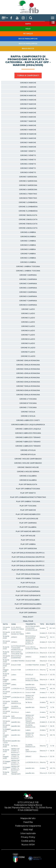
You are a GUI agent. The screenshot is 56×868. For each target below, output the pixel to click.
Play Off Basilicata (28, 484)
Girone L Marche (28, 87)
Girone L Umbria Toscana (28, 271)
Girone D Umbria (28, 245)
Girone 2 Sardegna (28, 181)
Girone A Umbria (28, 232)
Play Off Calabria (28, 527)
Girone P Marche (28, 104)
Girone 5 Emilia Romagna (28, 378)
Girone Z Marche (28, 147)
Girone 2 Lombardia (28, 207)
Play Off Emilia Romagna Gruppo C (28, 561)
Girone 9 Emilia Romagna (28, 395)
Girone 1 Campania (28, 275)
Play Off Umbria (28, 544)
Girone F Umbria (28, 254)
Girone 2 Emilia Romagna (28, 365)
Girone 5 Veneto (28, 168)
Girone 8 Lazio (28, 339)
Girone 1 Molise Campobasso (28, 459)
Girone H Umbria (28, 262)
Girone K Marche (28, 83)
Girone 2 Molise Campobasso (28, 463)
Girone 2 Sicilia (28, 416)
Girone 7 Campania (28, 301)
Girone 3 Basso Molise (28, 467)
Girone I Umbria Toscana (28, 266)
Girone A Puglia (28, 450)
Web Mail (28, 830)
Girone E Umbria (28, 249)
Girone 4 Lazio (28, 322)
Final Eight (28, 617)
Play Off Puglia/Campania (28, 591)
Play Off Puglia (28, 583)
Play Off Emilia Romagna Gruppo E (28, 570)
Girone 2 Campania (28, 279)
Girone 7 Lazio (28, 335)
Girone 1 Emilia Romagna (28, 360)
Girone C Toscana (28, 407)
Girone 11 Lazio (28, 352)
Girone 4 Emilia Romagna (28, 373)
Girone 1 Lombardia (28, 202)
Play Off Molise (28, 536)
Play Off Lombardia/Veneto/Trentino (28, 497)
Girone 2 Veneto (28, 155)
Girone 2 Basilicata (28, 219)
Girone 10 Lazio (28, 348)
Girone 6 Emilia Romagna (28, 382)
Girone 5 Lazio (28, 326)
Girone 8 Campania (28, 305)
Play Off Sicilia (28, 540)
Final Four (28, 621)
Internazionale (28, 833)
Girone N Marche (28, 96)
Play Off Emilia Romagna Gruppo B (28, 557)
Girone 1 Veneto (28, 151)
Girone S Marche (28, 117)
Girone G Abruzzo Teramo (28, 446)
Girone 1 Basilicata (28, 215)
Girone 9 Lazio (28, 343)
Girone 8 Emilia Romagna (28, 390)
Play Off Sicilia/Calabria (28, 600)
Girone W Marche (28, 134)
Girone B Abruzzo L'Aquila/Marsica (28, 425)
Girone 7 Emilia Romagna (28, 386)
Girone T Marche (28, 121)
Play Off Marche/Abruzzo (28, 514)
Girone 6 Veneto (28, 172)
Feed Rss (28, 822)
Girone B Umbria (28, 237)
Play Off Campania (28, 523)
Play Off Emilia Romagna (28, 574)
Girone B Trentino (28, 198)
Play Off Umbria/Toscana (28, 489)
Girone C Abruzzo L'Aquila (28, 429)
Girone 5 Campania (28, 292)
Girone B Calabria (28, 480)
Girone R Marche (28, 113)
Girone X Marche (28, 138)
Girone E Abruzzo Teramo (28, 437)
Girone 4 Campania (28, 288)
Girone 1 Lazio (28, 309)
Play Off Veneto (28, 493)
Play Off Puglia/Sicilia (28, 587)
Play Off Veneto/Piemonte (28, 595)
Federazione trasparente (28, 826)
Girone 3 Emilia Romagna (28, 369)
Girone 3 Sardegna (28, 185)
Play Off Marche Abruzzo (28, 531)
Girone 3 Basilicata (28, 224)
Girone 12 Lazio (28, 356)
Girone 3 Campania (28, 284)
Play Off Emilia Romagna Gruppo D (28, 566)
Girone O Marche (28, 100)
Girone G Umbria (28, 258)
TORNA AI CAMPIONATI (28, 75)
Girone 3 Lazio (28, 318)
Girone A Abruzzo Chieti (28, 420)
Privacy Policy (28, 837)
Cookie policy (28, 841)
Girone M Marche (28, 91)
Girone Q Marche (28, 108)
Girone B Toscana (28, 403)
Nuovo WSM (28, 845)
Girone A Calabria (28, 476)
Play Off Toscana (28, 506)
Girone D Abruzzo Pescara (28, 433)
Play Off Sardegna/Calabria (28, 604)
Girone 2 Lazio (28, 313)
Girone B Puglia (28, 454)
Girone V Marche (28, 130)
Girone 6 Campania (28, 296)
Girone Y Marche (28, 143)
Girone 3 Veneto (28, 160)
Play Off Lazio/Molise (28, 519)
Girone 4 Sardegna (28, 190)
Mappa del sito (28, 818)
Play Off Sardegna (28, 548)
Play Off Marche (28, 510)
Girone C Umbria (28, 241)
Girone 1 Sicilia (28, 412)
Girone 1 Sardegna (28, 177)
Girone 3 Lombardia (28, 211)
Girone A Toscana (28, 399)
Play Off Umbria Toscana (28, 501)
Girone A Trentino (28, 194)
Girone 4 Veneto (28, 164)
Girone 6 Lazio (28, 331)
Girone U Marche (28, 125)
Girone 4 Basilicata (28, 228)
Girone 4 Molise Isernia (28, 472)
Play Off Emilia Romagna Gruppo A (28, 553)
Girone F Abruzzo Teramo (28, 442)
